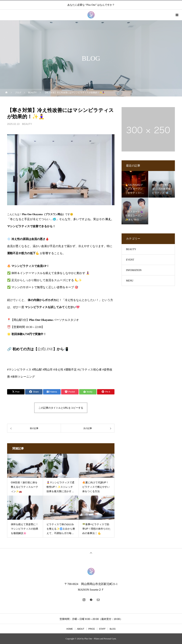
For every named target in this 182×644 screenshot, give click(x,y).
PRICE (92, 629)
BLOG (113, 629)
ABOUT (81, 629)
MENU (130, 281)
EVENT (130, 260)
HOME (70, 629)
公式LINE (45, 349)
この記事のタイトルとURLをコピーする (61, 408)
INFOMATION (134, 270)
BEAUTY (27, 124)
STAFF (102, 629)
